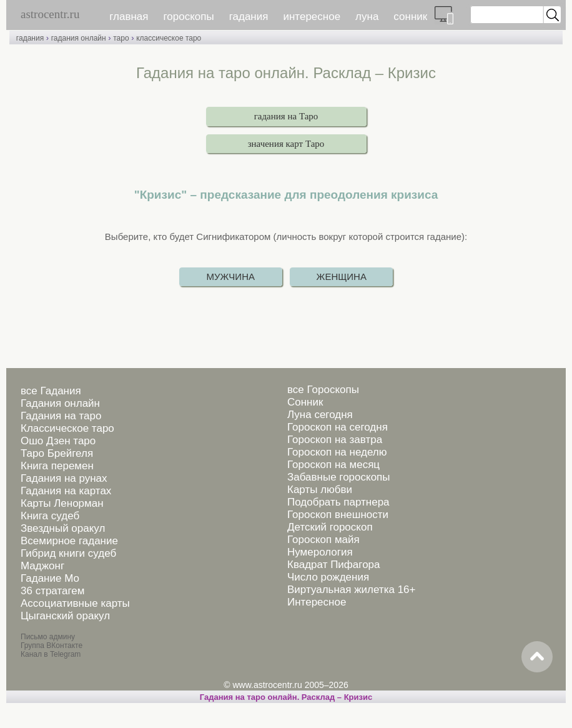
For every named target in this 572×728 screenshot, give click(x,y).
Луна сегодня (320, 415)
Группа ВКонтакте (52, 646)
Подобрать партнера (338, 502)
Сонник (305, 402)
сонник (410, 17)
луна (367, 17)
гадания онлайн (79, 38)
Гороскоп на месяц (333, 465)
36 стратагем (52, 591)
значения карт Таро (286, 144)
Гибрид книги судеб (68, 553)
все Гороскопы (323, 390)
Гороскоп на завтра (335, 440)
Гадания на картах (66, 491)
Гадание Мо (50, 578)
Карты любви (320, 490)
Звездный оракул (63, 528)
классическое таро (169, 38)
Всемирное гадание (69, 541)
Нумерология (320, 552)
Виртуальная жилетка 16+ (352, 590)
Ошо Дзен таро (58, 441)
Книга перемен (57, 466)
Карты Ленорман (62, 503)
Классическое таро (67, 428)
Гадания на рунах (64, 478)
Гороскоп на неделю (337, 452)
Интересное (317, 602)
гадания (249, 17)
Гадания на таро (61, 416)
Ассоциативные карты (75, 603)
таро (121, 38)
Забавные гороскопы (339, 477)
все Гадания (51, 391)
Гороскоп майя (323, 540)
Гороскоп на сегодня (338, 427)
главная (129, 17)
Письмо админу (48, 637)
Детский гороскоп (330, 527)
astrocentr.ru (50, 14)
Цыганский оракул (65, 616)
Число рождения (328, 577)
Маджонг (42, 566)
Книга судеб (50, 516)
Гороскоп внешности (338, 515)
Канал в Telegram (51, 654)
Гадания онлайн (60, 403)
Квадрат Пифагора (334, 565)
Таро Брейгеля (57, 453)
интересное (312, 17)
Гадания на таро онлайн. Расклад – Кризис (286, 697)
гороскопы (189, 17)
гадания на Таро (286, 116)
